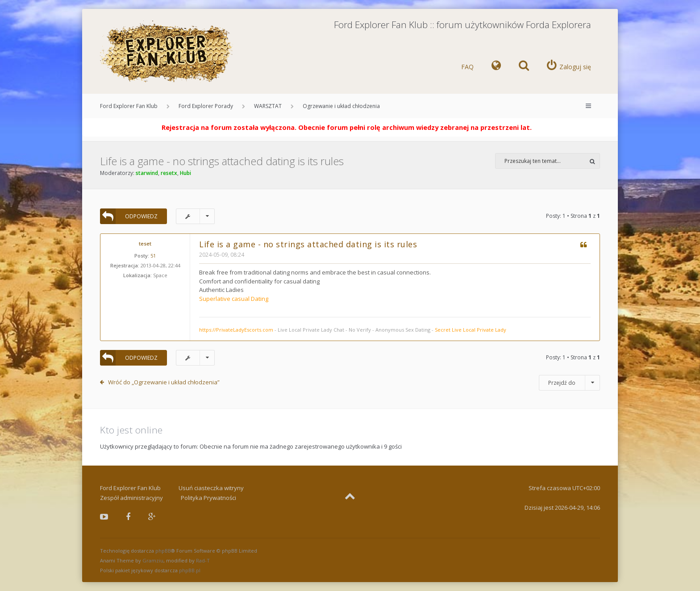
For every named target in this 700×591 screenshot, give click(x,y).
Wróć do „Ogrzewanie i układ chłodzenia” (164, 382)
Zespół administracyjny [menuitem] (131, 498)
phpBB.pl (190, 570)
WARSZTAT (268, 106)
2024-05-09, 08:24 (222, 255)
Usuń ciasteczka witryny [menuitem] (211, 488)
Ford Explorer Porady (206, 106)
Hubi (185, 173)
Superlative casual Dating (234, 299)
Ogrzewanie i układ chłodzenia (341, 106)
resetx (169, 173)
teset (145, 243)
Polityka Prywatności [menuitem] (208, 498)
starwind (147, 173)
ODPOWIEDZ (129, 216)
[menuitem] (496, 67)
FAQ (467, 67)
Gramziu (153, 560)
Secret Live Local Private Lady (471, 330)
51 (153, 256)
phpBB (163, 551)
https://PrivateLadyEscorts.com (236, 330)
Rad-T (203, 560)
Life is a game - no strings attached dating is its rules (222, 161)
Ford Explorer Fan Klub (129, 106)
